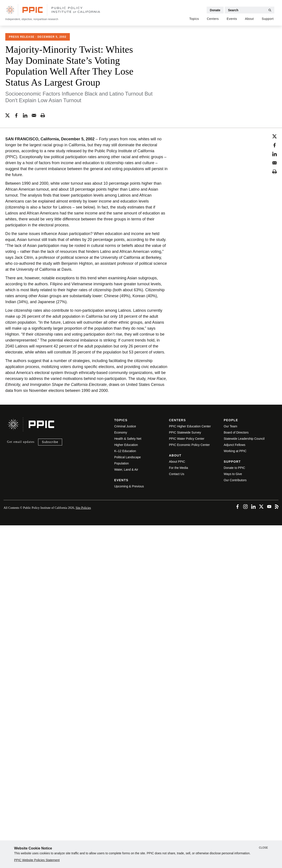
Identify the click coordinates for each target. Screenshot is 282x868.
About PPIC (177, 462)
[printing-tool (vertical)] (275, 171)
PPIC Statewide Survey (185, 432)
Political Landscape (127, 457)
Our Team (230, 426)
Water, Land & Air (126, 470)
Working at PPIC (235, 451)
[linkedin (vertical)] (275, 153)
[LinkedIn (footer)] (253, 505)
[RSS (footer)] (277, 505)
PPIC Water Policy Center (187, 439)
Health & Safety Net (128, 439)
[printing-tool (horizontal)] (43, 115)
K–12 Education (125, 451)
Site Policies (83, 508)
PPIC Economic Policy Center (189, 445)
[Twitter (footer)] (261, 505)
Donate (215, 10)
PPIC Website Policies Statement (37, 860)
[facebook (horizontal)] (16, 115)
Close (263, 848)
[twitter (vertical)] (275, 136)
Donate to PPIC (234, 468)
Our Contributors (235, 480)
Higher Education (126, 445)
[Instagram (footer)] (245, 505)
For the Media (178, 468)
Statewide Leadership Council (244, 439)
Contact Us (177, 474)
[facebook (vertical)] (275, 145)
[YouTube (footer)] (269, 505)
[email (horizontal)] (34, 115)
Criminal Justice (125, 426)
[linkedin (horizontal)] (25, 115)
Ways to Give (233, 474)
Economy (121, 432)
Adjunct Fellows (234, 445)
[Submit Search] (270, 10)
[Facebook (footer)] (237, 505)
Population (121, 463)
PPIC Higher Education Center (190, 426)
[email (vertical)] (275, 162)
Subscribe (50, 442)
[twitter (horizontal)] (7, 115)
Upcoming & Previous (129, 486)
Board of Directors (236, 432)
